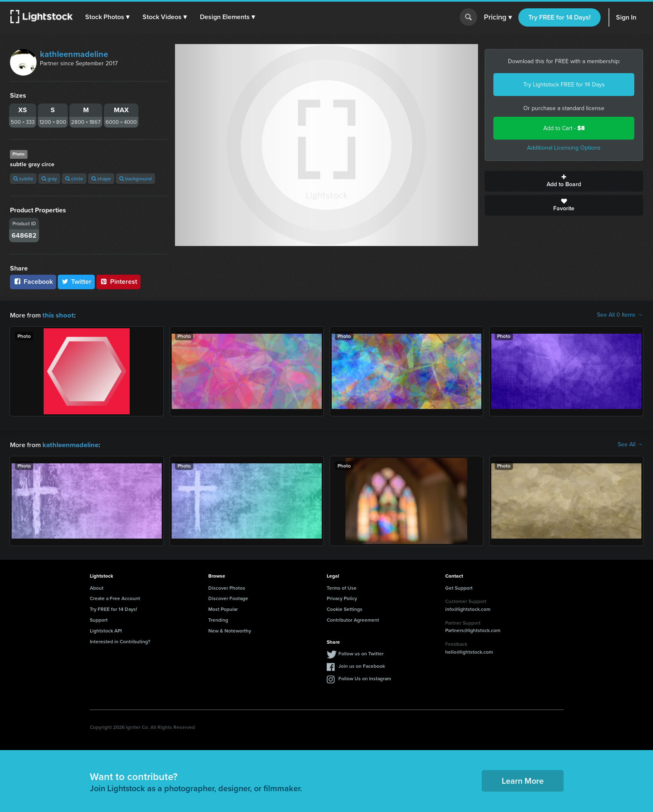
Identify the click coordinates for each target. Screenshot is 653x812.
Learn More (523, 780)
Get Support (459, 587)
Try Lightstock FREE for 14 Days (564, 85)
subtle (23, 178)
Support (99, 619)
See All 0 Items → (620, 315)
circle (74, 178)
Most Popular (223, 608)
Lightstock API (106, 630)
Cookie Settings (345, 608)
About (97, 587)
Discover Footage (228, 597)
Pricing (498, 17)
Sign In (626, 17)
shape (101, 178)
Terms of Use (342, 587)
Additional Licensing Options (564, 148)
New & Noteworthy (230, 630)
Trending (218, 619)
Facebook (33, 282)
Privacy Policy (342, 597)
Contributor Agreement (353, 619)
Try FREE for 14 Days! (559, 17)
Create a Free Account (115, 597)
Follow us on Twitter (361, 653)
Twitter (76, 282)
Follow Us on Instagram (365, 678)
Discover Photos (227, 587)
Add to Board (564, 181)
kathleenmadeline (74, 54)
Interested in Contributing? (120, 641)
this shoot (57, 315)
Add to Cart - (564, 128)
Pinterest (118, 282)
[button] (108, 17)
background (136, 178)
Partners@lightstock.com (473, 629)
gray (49, 178)
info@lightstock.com (468, 608)
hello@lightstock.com (469, 651)
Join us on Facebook (362, 665)
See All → (630, 444)
